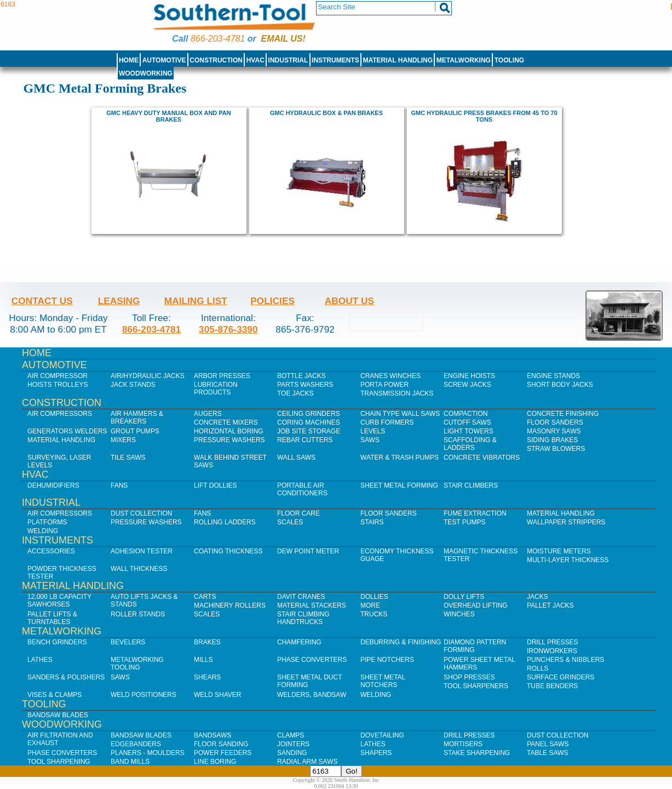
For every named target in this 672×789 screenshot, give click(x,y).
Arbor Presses (222, 376)
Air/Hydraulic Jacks (148, 376)
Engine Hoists (469, 376)
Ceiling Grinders (309, 414)
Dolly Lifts (464, 597)
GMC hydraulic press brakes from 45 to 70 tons (484, 116)
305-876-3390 (228, 329)
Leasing (119, 301)
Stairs (372, 522)
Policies (272, 301)
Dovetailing (382, 735)
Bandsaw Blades (58, 715)
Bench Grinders (57, 642)
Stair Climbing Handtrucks (303, 618)
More (370, 605)
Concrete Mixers (226, 422)
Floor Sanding (221, 744)
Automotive (164, 60)
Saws (370, 440)
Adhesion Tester (142, 551)
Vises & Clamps (54, 695)
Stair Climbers (471, 485)
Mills (203, 660)
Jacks (538, 597)
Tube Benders (552, 686)
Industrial (288, 60)
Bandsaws (212, 735)
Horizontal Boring (229, 431)
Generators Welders (67, 431)
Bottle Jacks (301, 376)
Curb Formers (387, 422)
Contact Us (42, 301)
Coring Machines (309, 422)
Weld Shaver (217, 695)
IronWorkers (552, 651)
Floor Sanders (555, 422)
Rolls (538, 668)
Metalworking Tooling (137, 664)
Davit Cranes (301, 597)
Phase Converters (312, 660)
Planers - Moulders (148, 753)
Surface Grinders (561, 677)
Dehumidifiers (53, 485)
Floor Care (298, 513)
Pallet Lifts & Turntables (52, 618)
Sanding (292, 753)
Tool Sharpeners (476, 686)
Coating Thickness (228, 551)
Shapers (376, 753)
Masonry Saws (554, 431)
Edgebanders (136, 744)
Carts (205, 597)
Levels (373, 431)
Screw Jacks (467, 385)
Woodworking (146, 73)
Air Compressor (58, 376)
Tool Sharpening (59, 762)
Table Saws (547, 753)
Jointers (293, 744)
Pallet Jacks (550, 605)
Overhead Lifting (476, 605)
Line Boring (215, 762)
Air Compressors (60, 414)
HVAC (255, 60)
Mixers (123, 440)
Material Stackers (312, 605)
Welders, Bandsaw (312, 695)
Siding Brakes (552, 440)
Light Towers (469, 431)
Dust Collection (141, 513)
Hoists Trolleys (58, 385)
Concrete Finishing (563, 414)
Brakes (207, 642)
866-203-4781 (218, 39)
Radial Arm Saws (307, 762)
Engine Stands (553, 376)
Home (129, 60)
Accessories (51, 551)
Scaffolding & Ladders (470, 444)
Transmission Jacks (397, 393)
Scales (290, 522)
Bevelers (128, 642)
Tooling (509, 60)
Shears (207, 677)
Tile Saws (128, 458)
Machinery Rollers (230, 605)
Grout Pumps (135, 431)
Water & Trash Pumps (400, 458)
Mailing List (196, 301)
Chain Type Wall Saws (400, 414)
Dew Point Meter (308, 551)
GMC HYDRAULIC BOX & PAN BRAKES (326, 113)
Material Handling (398, 60)
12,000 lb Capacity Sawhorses (59, 601)
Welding (43, 531)
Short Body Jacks (560, 385)
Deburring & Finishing (401, 642)
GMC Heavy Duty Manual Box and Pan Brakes (168, 116)
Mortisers (463, 744)
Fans (119, 485)
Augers (208, 414)
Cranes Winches (390, 376)
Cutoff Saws (467, 422)
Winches (459, 614)
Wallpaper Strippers (566, 522)
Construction (216, 60)
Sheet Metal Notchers (383, 681)
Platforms (47, 522)
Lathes (40, 660)
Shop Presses (469, 677)
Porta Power (384, 385)
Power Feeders (223, 753)
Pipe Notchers (387, 660)
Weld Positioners (143, 695)
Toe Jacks (295, 393)
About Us (349, 301)
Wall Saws (296, 458)
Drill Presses (553, 642)
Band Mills (130, 762)
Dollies (374, 597)
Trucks (374, 614)
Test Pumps (464, 522)
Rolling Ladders (225, 522)
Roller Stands (138, 614)
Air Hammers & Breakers (137, 418)
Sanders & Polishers (66, 677)
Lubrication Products (216, 388)
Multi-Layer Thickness (568, 560)
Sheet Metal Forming (399, 485)
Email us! (283, 39)
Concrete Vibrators (482, 458)
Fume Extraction (475, 513)
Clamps (291, 735)
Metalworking (464, 60)
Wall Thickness (139, 569)
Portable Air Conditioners (302, 489)
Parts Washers (305, 385)
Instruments (335, 60)
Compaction (466, 414)
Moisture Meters (559, 551)
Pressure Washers (229, 440)
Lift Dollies (215, 485)
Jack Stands (133, 385)
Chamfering (299, 642)
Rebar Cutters (305, 440)
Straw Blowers (556, 449)
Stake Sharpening (477, 753)
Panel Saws (548, 744)
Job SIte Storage (309, 431)
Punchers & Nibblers (565, 660)
